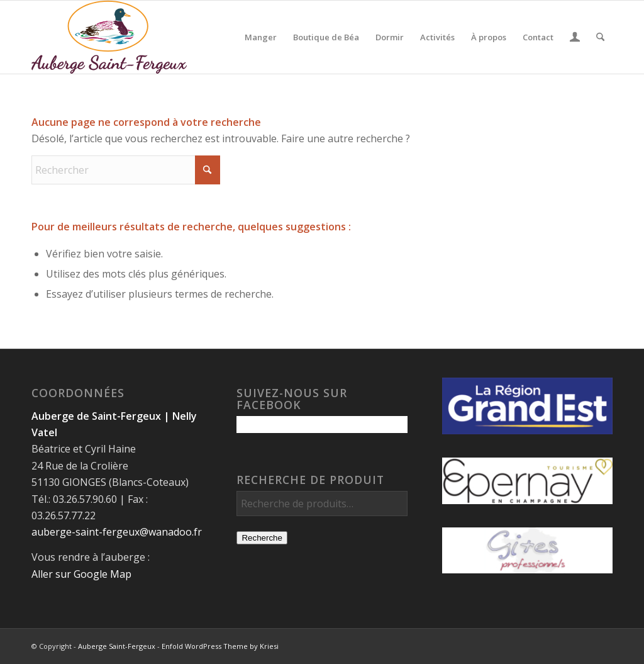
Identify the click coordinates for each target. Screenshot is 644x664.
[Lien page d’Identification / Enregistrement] (575, 38)
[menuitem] (261, 37)
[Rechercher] (600, 37)
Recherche (262, 538)
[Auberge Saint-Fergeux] (109, 37)
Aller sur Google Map (81, 574)
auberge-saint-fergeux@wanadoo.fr (117, 532)
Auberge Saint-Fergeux (117, 646)
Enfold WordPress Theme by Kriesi (220, 646)
